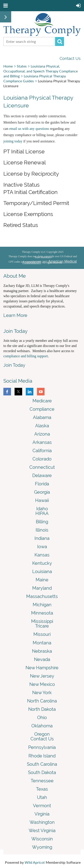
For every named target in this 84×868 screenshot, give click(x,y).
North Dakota (42, 709)
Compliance (42, 409)
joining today (13, 141)
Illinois (42, 530)
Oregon (42, 734)
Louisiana (42, 571)
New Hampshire (42, 668)
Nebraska (42, 651)
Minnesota (42, 613)
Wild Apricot (35, 862)
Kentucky (42, 563)
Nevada (42, 659)
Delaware (42, 475)
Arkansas (42, 442)
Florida (42, 484)
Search (60, 41)
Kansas (42, 555)
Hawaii (42, 500)
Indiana (42, 538)
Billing (42, 522)
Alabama (42, 417)
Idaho (42, 509)
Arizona (42, 434)
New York (42, 693)
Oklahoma (42, 726)
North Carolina (42, 701)
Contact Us (70, 58)
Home (8, 66)
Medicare (42, 401)
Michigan (42, 605)
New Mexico (42, 684)
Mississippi (42, 621)
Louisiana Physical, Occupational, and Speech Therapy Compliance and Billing (41, 71)
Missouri (42, 634)
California (42, 451)
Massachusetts (42, 596)
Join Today (14, 365)
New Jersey (42, 676)
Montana (42, 643)
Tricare (42, 626)
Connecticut (42, 467)
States (22, 66)
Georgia (42, 492)
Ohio (42, 718)
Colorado (42, 459)
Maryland (42, 588)
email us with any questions (29, 129)
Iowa (42, 547)
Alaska (42, 426)
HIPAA (42, 513)
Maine (42, 580)
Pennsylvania (42, 747)
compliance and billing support (26, 356)
